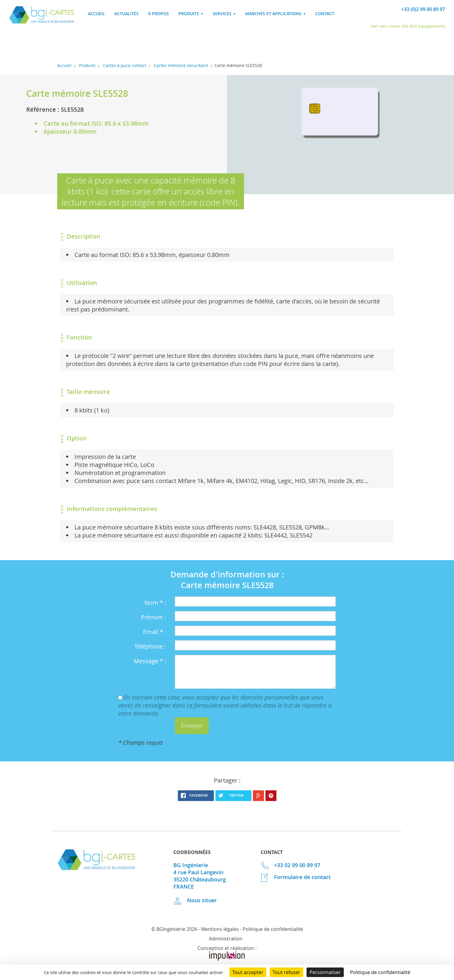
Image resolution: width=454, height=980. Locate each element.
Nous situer (195, 900)
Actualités (126, 14)
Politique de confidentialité (273, 929)
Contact (325, 14)
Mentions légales (220, 929)
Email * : (154, 632)
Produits (87, 65)
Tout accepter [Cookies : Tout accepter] (248, 972)
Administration (226, 939)
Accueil (96, 14)
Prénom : (153, 617)
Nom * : (155, 603)
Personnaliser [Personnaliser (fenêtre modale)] (325, 972)
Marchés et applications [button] (275, 14)
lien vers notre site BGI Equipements (408, 26)
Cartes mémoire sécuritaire (181, 65)
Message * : (150, 661)
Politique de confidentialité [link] (380, 972)
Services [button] (224, 14)
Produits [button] (191, 14)
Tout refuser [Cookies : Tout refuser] (286, 972)
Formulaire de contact (296, 877)
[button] (192, 726)
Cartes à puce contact (125, 65)
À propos (158, 14)
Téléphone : (150, 646)
